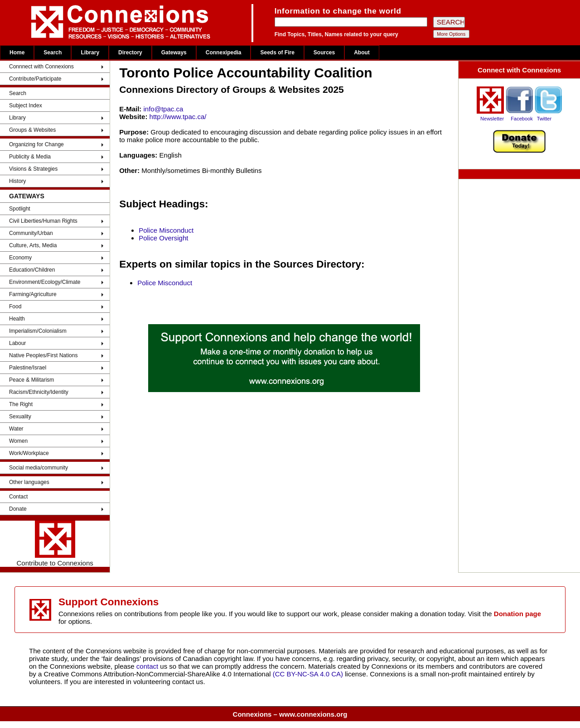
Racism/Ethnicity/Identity (39, 392)
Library (90, 53)
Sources (324, 53)
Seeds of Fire (277, 53)
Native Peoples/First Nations (43, 355)
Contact (18, 497)
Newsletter (492, 119)
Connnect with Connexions (41, 67)
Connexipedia (224, 53)
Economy (20, 258)
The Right (21, 404)
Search (53, 53)
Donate (18, 509)
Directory (130, 53)
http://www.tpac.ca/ (178, 117)
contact (148, 666)
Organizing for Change (36, 144)
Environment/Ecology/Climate (45, 282)
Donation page (517, 614)
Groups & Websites (32, 130)
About (362, 53)
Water (16, 429)
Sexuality (20, 417)
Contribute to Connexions (55, 544)
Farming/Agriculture (33, 294)
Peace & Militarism (31, 380)
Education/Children (32, 270)
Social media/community (39, 468)
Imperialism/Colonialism (38, 331)
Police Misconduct (166, 230)
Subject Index (26, 105)
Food (15, 307)
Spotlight (20, 209)
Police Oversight (163, 238)
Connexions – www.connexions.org (290, 714)
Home (17, 53)
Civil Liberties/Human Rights (43, 221)
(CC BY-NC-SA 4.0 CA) (308, 674)
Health (17, 319)
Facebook (522, 119)
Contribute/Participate (35, 79)
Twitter (544, 119)
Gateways (174, 53)
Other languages (29, 482)
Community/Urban (31, 233)
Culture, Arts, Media (33, 245)
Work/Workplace (29, 453)
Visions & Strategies (33, 169)
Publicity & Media (30, 157)
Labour (17, 343)
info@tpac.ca (164, 109)
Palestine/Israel (28, 368)
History (17, 181)
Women (18, 441)
